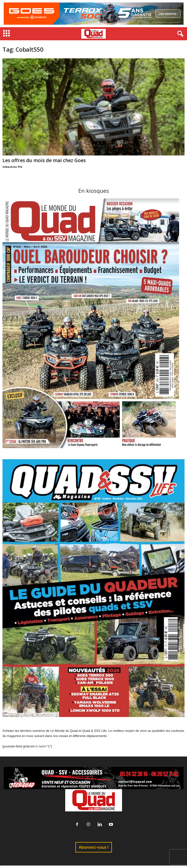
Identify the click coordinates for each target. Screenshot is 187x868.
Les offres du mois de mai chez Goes (44, 160)
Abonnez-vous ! (94, 847)
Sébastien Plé (12, 167)
